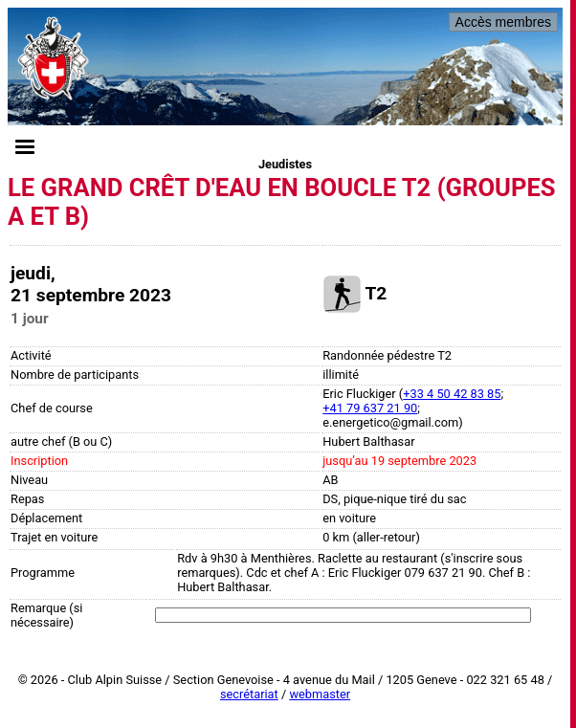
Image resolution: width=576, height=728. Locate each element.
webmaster (320, 694)
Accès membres (503, 22)
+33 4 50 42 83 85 (452, 394)
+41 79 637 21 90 (370, 408)
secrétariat (249, 694)
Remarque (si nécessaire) (46, 615)
